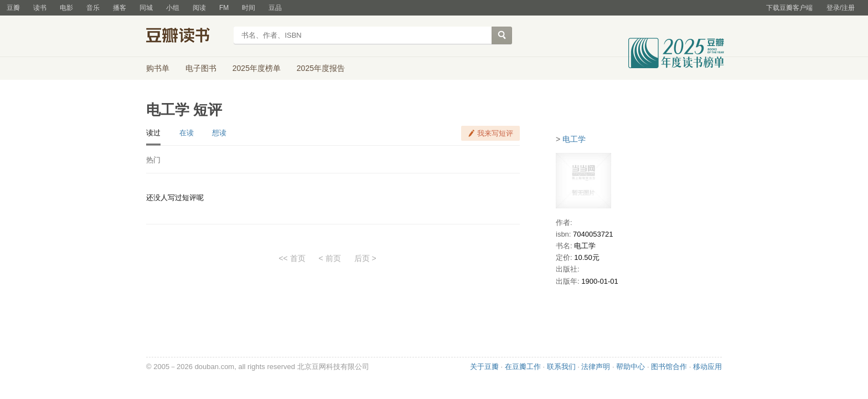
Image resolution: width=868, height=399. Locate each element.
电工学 (574, 139)
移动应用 (707, 367)
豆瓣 (13, 8)
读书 (40, 8)
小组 (173, 8)
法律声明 (596, 367)
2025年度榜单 (257, 68)
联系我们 (561, 367)
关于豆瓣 (484, 367)
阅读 (199, 8)
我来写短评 (495, 133)
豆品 (275, 8)
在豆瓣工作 (523, 367)
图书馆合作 (669, 367)
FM (224, 8)
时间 (249, 8)
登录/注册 (841, 8)
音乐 (93, 8)
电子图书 (201, 68)
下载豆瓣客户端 (789, 8)
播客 (120, 8)
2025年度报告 (321, 68)
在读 (187, 133)
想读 (219, 133)
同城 (146, 8)
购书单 (158, 68)
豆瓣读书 (186, 37)
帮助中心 (631, 367)
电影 (66, 8)
